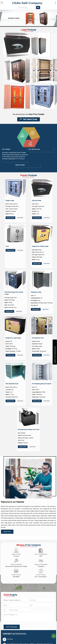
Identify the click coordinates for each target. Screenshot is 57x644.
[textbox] (16, 600)
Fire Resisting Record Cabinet (42, 384)
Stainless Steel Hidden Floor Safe (28, 430)
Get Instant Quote (29, 119)
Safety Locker (10, 201)
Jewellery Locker (36, 292)
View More (20, 218)
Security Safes (37, 201)
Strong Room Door (38, 338)
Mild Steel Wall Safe (12, 384)
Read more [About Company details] (7, 532)
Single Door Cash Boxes (13, 338)
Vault (7, 246)
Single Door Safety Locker (40, 246)
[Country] (41, 605)
